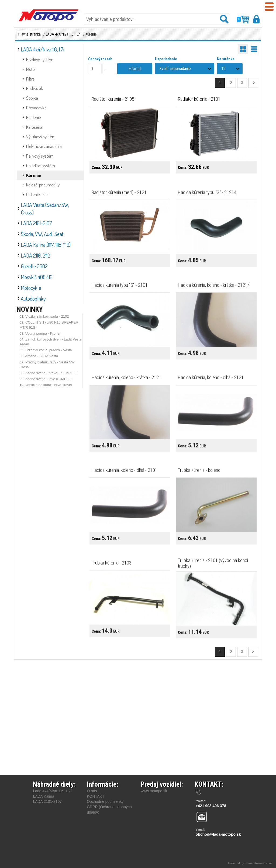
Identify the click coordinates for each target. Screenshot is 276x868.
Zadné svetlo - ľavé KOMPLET (46, 379)
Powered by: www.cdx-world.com (250, 863)
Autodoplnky (33, 298)
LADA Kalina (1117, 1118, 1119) (46, 245)
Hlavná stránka (30, 34)
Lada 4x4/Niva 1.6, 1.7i (52, 791)
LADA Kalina (44, 796)
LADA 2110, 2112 (35, 255)
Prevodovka (36, 108)
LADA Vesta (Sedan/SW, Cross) (45, 209)
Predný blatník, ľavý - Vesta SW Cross (47, 365)
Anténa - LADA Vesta (39, 356)
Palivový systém (40, 156)
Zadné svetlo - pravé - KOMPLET (48, 373)
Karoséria (34, 127)
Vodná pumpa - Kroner (40, 333)
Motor (31, 69)
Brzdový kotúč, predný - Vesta (46, 350)
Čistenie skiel (37, 194)
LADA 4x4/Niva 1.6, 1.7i (42, 49)
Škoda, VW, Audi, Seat (42, 234)
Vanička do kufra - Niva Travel (46, 385)
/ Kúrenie (90, 34)
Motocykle (31, 288)
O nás (92, 791)
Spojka (32, 98)
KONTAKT (96, 796)
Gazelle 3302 (34, 266)
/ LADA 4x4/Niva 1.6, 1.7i (62, 34)
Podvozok (35, 88)
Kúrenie (34, 175)
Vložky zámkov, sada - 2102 (44, 316)
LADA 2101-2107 (36, 223)
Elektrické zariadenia (44, 146)
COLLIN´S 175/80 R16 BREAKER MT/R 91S (49, 325)
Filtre (30, 79)
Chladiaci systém (41, 166)
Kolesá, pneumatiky (43, 185)
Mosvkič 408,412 (37, 277)
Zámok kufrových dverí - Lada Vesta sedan (50, 342)
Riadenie (34, 117)
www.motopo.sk (154, 791)
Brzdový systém (40, 59)
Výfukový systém (41, 136)
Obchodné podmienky (105, 801)
